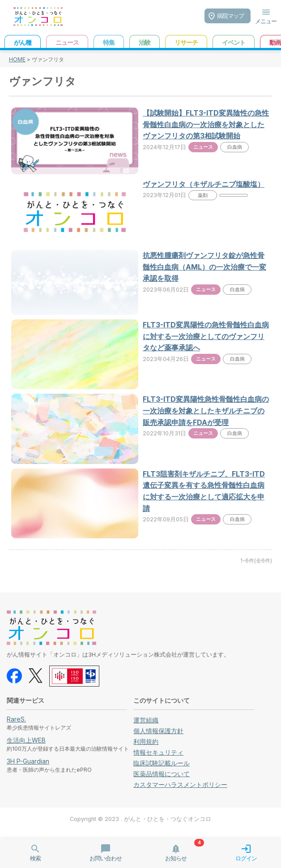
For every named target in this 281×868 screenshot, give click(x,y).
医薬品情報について (162, 774)
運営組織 (146, 720)
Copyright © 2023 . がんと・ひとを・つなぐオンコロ (140, 819)
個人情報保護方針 (158, 731)
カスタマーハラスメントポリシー (180, 784)
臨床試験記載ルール (162, 763)
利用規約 (146, 741)
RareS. (16, 719)
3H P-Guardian (28, 761)
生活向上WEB (26, 740)
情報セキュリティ (158, 752)
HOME (17, 59)
